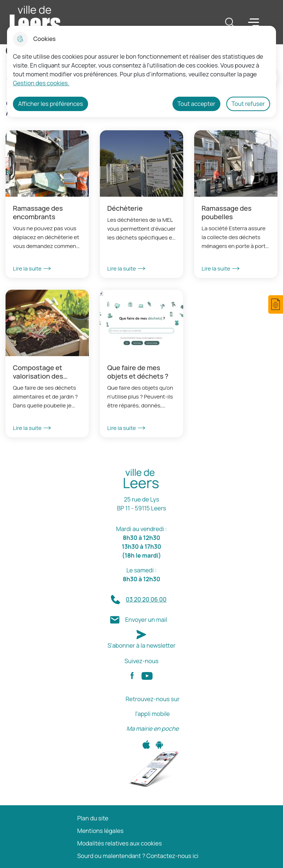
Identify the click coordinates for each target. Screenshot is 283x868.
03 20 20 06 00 (146, 599)
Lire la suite (32, 269)
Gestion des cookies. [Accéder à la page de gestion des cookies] (41, 83)
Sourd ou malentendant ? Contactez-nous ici (138, 856)
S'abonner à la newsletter (142, 645)
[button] (276, 304)
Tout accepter (197, 104)
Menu (254, 22)
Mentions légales (100, 831)
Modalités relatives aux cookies (119, 843)
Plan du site (93, 818)
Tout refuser (248, 104)
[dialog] (141, 71)
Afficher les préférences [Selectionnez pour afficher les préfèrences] (50, 104)
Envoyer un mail (146, 620)
